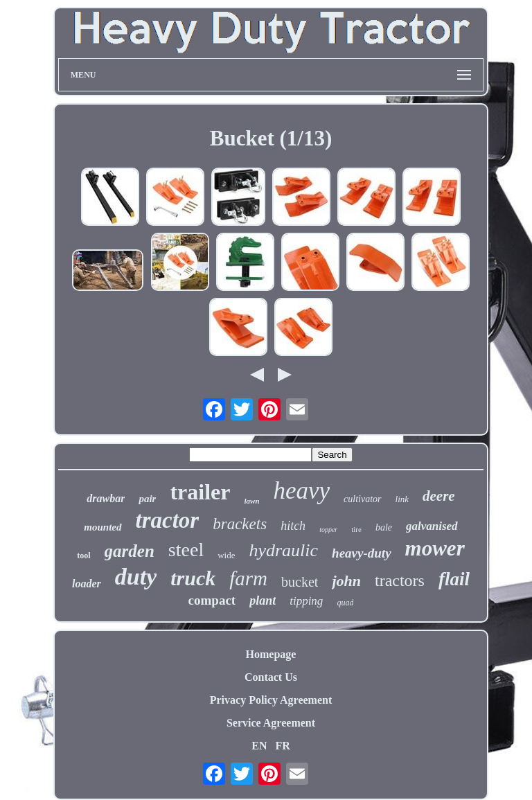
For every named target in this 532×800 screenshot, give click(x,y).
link (402, 499)
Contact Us (271, 677)
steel (186, 550)
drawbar (106, 498)
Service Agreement (271, 723)
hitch (293, 526)
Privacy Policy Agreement (271, 700)
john (346, 581)
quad (345, 603)
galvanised (432, 526)
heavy (302, 491)
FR (282, 746)
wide (226, 555)
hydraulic (283, 550)
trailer (200, 492)
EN (259, 746)
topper (328, 530)
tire (356, 529)
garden (130, 551)
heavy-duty (361, 553)
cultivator (362, 499)
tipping (306, 601)
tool (83, 555)
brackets (240, 524)
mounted (103, 527)
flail (454, 579)
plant (263, 601)
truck (193, 578)
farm (248, 578)
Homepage (271, 654)
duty (136, 577)
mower (435, 548)
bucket (300, 582)
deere (439, 496)
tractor (168, 520)
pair (147, 499)
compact (212, 600)
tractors (400, 580)
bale (384, 527)
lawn (251, 501)
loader (87, 584)
